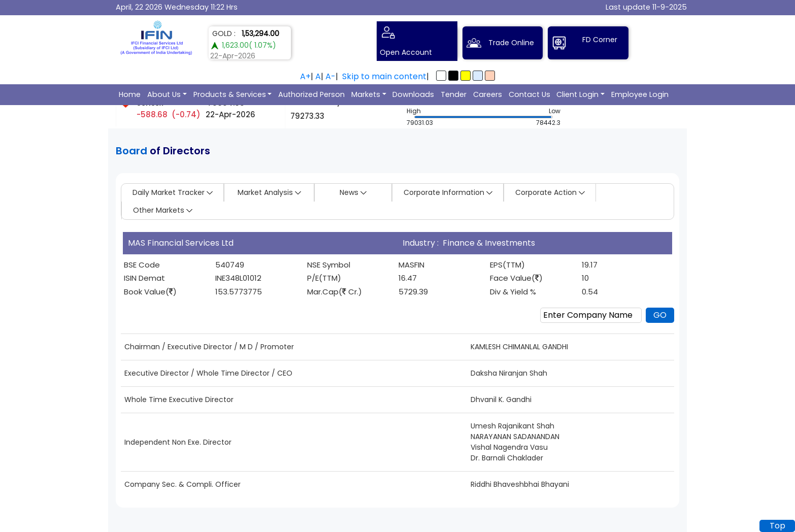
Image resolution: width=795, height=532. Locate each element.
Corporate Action (550, 192)
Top (777, 526)
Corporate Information (448, 192)
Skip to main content (384, 76)
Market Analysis (269, 192)
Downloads (413, 94)
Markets (366, 94)
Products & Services (230, 94)
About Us (164, 94)
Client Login (577, 94)
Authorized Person (311, 94)
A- (330, 76)
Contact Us (529, 94)
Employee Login (640, 94)
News (353, 192)
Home (130, 94)
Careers (488, 94)
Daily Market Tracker (173, 192)
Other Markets (163, 210)
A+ (305, 76)
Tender (454, 94)
